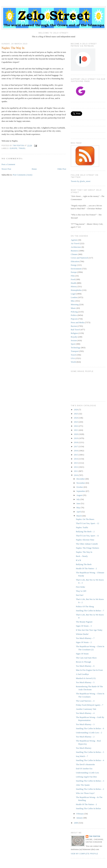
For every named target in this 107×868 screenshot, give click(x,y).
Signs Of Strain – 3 (84, 626)
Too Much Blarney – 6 (85, 666)
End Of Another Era (84, 769)
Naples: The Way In (84, 552)
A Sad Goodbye (82, 674)
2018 (76, 442)
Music (73, 308)
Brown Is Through (83, 662)
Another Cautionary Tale (86, 709)
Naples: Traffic (82, 527)
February (80, 814)
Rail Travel (75, 330)
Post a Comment (8, 164)
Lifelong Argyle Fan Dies (86, 777)
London (74, 297)
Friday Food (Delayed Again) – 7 (89, 705)
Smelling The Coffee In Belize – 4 (90, 760)
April (79, 512)
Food (73, 279)
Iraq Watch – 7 (82, 756)
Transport (75, 351)
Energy (74, 265)
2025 (76, 414)
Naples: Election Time (85, 540)
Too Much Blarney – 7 (85, 638)
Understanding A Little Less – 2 (89, 733)
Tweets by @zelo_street (81, 181)
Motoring (75, 304)
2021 (76, 430)
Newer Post (6, 169)
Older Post (62, 169)
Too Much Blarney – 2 (85, 737)
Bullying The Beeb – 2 (85, 532)
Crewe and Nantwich (79, 258)
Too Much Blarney (84, 748)
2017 (76, 446)
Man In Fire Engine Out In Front (89, 670)
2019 (76, 438)
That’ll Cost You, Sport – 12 (87, 523)
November (81, 483)
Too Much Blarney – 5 (85, 682)
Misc (73, 301)
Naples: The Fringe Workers (87, 548)
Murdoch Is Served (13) (86, 678)
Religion (74, 333)
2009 (76, 823)
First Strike (80, 587)
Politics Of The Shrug (85, 606)
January (80, 818)
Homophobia (76, 290)
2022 (76, 426)
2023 (76, 422)
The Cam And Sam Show (86, 658)
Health (74, 283)
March (79, 516)
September (81, 491)
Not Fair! (80, 595)
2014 (76, 459)
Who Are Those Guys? (85, 793)
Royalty (74, 337)
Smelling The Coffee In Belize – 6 (90, 728)
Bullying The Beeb (84, 564)
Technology (76, 348)
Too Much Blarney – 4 (85, 713)
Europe (14, 148)
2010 (76, 475)
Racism (74, 326)
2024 (76, 418)
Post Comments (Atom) (23, 175)
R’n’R (78, 560)
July (78, 499)
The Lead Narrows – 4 (85, 701)
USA (73, 358)
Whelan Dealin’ (82, 634)
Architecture (76, 247)
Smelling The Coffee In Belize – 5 (90, 752)
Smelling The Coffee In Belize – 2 (90, 789)
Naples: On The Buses (85, 519)
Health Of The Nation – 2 (86, 568)
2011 (76, 471)
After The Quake (83, 785)
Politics (74, 315)
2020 (76, 434)
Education (75, 261)
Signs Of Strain (82, 654)
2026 (76, 410)
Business (74, 251)
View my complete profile (84, 854)
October (80, 487)
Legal (73, 294)
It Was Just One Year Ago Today (89, 630)
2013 (76, 463)
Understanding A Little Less (87, 773)
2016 (76, 451)
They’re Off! (81, 591)
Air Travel (75, 243)
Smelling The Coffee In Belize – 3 (90, 781)
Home (34, 169)
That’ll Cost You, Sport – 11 (87, 536)
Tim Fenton (95, 836)
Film (73, 276)
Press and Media (78, 322)
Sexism (74, 340)
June (79, 503)
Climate (74, 254)
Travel (22, 148)
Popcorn (74, 319)
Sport (73, 344)
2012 (76, 467)
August (80, 495)
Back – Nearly (82, 556)
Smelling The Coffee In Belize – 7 (90, 611)
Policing (74, 312)
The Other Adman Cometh (87, 544)
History (74, 286)
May (79, 508)
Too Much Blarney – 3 (85, 724)
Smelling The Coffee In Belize (88, 808)
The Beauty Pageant (84, 622)
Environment (76, 269)
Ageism (74, 240)
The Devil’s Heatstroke (85, 764)
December (81, 479)
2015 (76, 455)
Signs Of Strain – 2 (84, 642)
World (73, 362)
